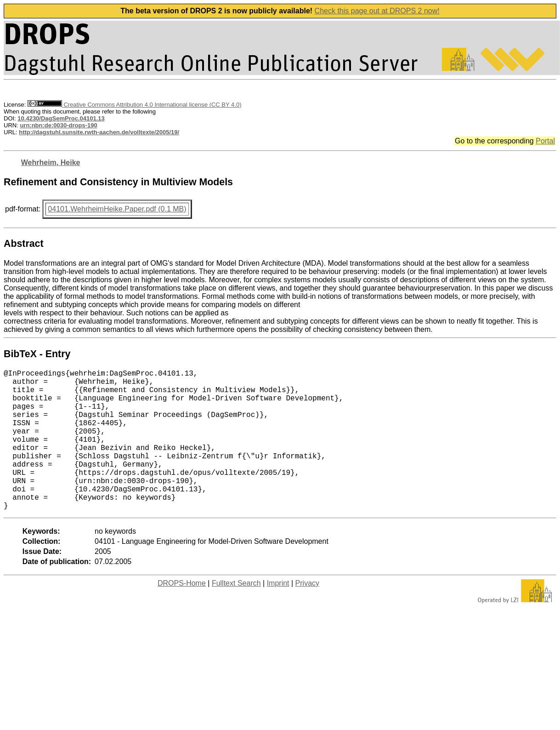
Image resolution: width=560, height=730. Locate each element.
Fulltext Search (236, 614)
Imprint (278, 614)
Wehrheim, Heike (51, 163)
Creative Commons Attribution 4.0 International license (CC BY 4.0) (134, 105)
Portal (545, 141)
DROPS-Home (182, 614)
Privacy (307, 614)
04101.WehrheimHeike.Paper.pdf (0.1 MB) (117, 209)
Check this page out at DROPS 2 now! (377, 11)
